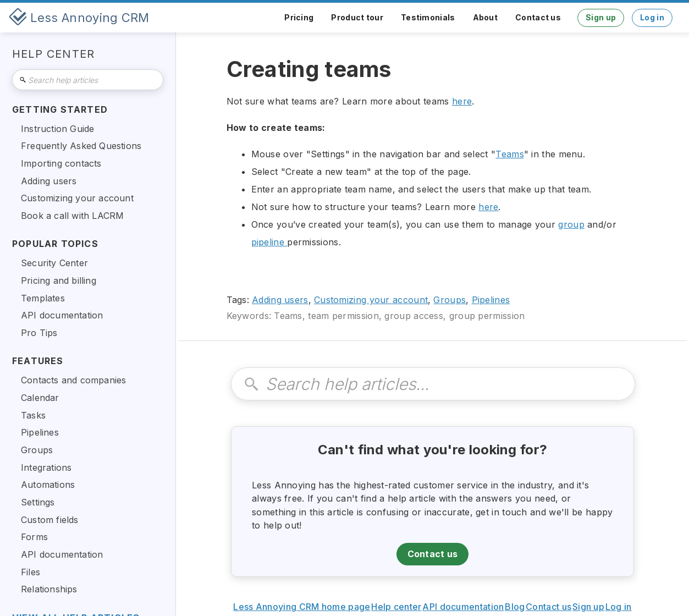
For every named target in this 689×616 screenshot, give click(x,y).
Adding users (280, 300)
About (486, 17)
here (462, 101)
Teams (510, 154)
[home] (79, 18)
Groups (450, 300)
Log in (652, 17)
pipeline (269, 242)
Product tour (357, 17)
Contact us (538, 17)
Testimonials (428, 17)
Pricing (299, 17)
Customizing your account (371, 300)
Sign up (601, 17)
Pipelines (491, 300)
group (571, 224)
